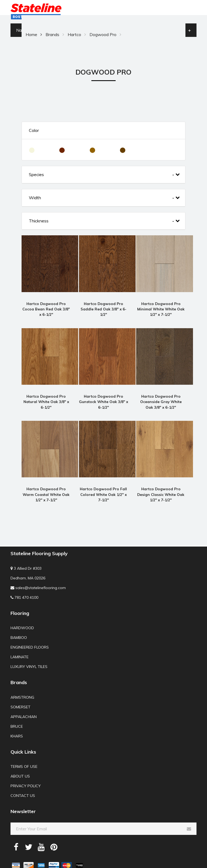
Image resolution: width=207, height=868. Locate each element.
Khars (17, 726)
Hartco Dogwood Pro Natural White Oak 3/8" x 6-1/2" (46, 395)
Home (31, 34)
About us (20, 766)
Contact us (23, 786)
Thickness (104, 221)
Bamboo (19, 628)
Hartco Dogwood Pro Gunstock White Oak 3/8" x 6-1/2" (103, 395)
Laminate (20, 647)
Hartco (74, 34)
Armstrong (22, 687)
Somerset (20, 697)
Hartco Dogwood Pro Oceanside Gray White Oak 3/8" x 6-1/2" (161, 395)
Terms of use (24, 757)
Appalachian (24, 706)
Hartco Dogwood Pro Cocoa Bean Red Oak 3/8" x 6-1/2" (46, 306)
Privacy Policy (26, 776)
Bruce (17, 716)
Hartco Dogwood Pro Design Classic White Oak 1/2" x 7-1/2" (161, 484)
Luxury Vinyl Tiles (29, 657)
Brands (52, 34)
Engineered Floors (30, 637)
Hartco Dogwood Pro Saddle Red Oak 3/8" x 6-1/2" (103, 306)
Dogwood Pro (103, 34)
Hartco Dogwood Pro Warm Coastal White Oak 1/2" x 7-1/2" (46, 484)
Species (104, 175)
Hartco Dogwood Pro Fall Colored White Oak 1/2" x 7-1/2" (103, 484)
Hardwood (22, 618)
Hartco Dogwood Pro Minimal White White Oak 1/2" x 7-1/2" (161, 306)
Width (104, 198)
